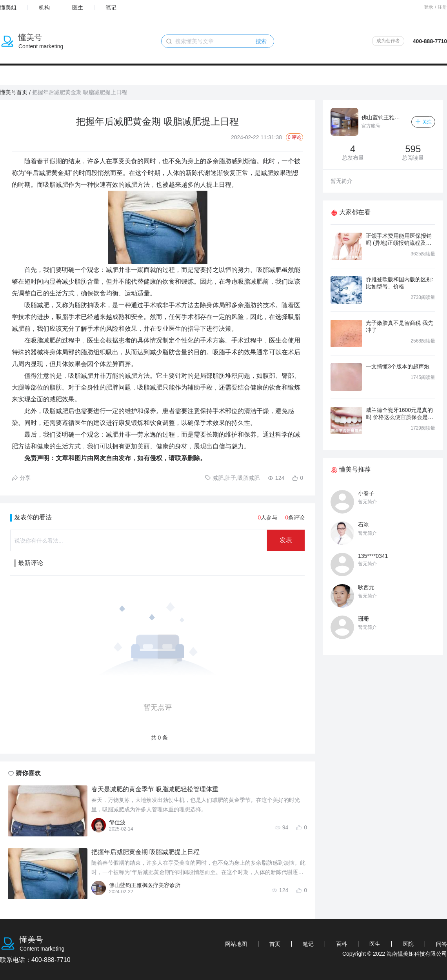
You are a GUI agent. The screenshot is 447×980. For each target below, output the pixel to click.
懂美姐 (8, 7)
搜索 (261, 41)
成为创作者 (388, 41)
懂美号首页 (14, 92)
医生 (78, 7)
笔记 (111, 7)
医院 (408, 944)
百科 (342, 944)
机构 (44, 7)
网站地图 (236, 944)
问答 (442, 944)
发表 (286, 540)
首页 (275, 944)
